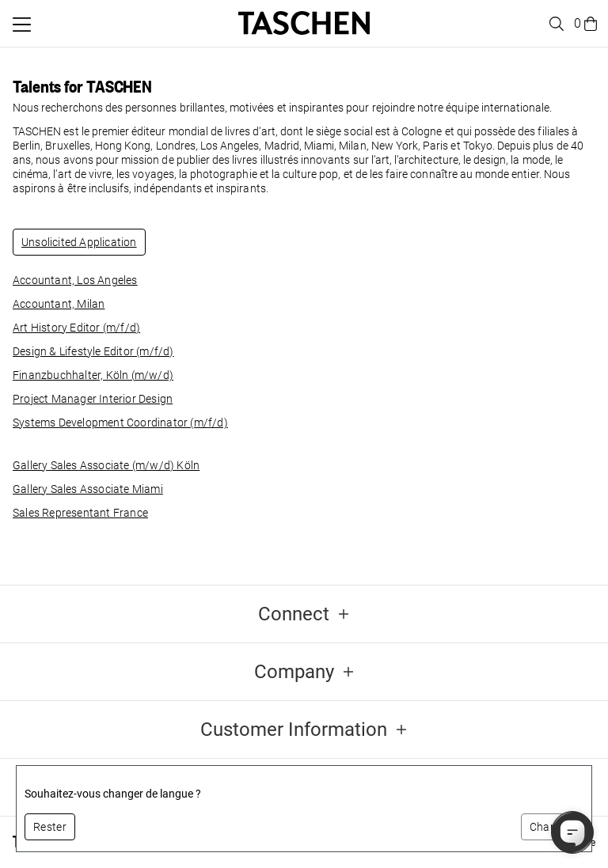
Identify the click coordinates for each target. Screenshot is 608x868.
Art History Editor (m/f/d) (76, 328)
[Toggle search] (554, 24)
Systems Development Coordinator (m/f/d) (120, 423)
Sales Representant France (80, 513)
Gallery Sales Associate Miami (88, 489)
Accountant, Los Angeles (75, 280)
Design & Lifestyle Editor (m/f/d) (93, 351)
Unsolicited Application (79, 242)
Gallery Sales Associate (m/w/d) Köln (106, 465)
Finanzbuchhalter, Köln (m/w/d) (93, 375)
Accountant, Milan (59, 304)
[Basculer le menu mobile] (22, 25)
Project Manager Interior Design (93, 399)
